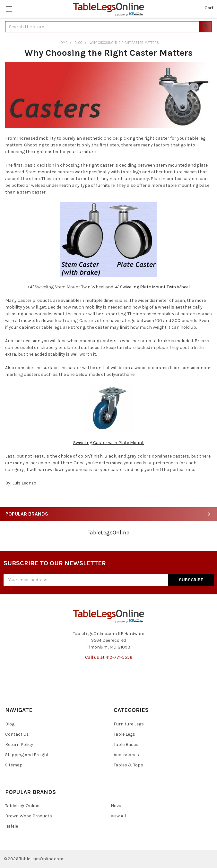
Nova (116, 806)
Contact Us (17, 734)
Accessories (126, 755)
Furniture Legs (129, 724)
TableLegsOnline (108, 533)
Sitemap (14, 765)
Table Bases (126, 744)
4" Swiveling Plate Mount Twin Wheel (152, 287)
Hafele (12, 826)
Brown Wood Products (29, 816)
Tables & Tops (128, 765)
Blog (10, 724)
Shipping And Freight (27, 755)
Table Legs (124, 734)
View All (118, 816)
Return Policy (19, 744)
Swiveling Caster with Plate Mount (108, 443)
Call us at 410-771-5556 (109, 657)
